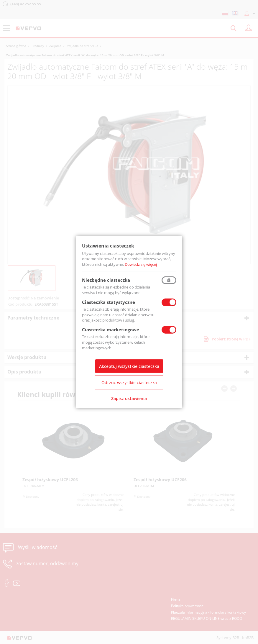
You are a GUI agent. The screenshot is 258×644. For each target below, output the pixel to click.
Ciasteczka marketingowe (111, 330)
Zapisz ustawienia (129, 398)
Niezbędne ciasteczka (106, 280)
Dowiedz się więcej (141, 264)
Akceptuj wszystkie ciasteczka (129, 366)
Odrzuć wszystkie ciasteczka (129, 382)
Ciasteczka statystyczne (109, 302)
